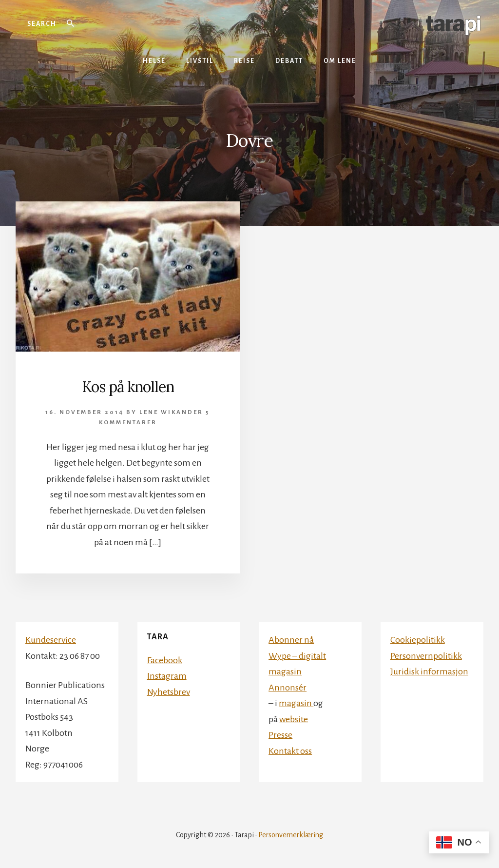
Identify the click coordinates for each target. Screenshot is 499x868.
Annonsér (288, 688)
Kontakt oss (290, 751)
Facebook (165, 660)
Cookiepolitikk (418, 640)
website (294, 719)
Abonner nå (291, 640)
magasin (296, 703)
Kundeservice (51, 640)
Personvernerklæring (291, 835)
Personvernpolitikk (426, 656)
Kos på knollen (128, 387)
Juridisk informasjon (429, 671)
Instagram (167, 676)
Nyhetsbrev (169, 692)
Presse (280, 735)
